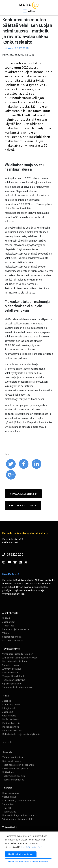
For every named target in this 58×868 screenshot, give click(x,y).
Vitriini (6, 633)
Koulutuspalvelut (12, 704)
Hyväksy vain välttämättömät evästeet (28, 861)
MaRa (6, 695)
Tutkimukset (9, 812)
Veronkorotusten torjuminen (18, 654)
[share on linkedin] (37, 468)
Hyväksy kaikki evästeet (21, 854)
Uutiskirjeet (9, 772)
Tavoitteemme (11, 649)
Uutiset (6, 618)
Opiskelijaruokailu (12, 684)
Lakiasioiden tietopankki (15, 768)
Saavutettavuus (11, 665)
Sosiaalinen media (12, 637)
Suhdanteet (9, 804)
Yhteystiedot (10, 827)
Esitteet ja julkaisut (13, 640)
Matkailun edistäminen (15, 661)
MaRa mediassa (10, 719)
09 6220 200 (13, 554)
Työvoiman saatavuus (14, 680)
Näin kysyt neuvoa (12, 761)
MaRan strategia (11, 723)
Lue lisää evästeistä (32, 847)
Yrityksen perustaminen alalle (18, 819)
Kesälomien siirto (12, 672)
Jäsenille (7, 752)
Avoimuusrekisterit (12, 730)
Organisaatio (9, 716)
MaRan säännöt (11, 727)
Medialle (7, 742)
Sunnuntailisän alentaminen (17, 687)
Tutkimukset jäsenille (14, 776)
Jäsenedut (8, 712)
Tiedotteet (8, 626)
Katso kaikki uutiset (23, 505)
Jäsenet (7, 701)
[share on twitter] (11, 468)
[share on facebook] (24, 468)
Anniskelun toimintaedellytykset (20, 658)
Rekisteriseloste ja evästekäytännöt (21, 734)
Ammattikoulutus (12, 669)
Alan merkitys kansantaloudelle (19, 800)
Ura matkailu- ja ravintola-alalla (19, 815)
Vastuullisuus (9, 797)
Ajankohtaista (10, 613)
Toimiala (7, 788)
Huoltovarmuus (11, 793)
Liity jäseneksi (10, 708)
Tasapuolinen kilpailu (14, 676)
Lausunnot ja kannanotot (16, 629)
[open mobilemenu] (29, 11)
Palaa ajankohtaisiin (24, 494)
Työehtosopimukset (13, 757)
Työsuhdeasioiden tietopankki (18, 765)
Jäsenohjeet (9, 622)
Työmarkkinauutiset (13, 780)
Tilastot (7, 808)
